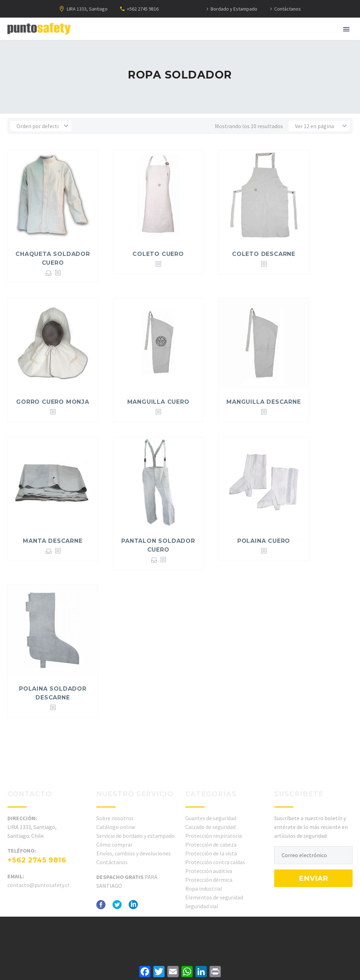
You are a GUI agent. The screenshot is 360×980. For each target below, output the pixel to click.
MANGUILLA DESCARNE (263, 402)
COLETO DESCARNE (264, 254)
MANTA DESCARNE (53, 541)
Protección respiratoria (214, 836)
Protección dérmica (209, 880)
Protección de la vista (211, 853)
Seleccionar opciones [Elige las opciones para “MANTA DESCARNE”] (49, 551)
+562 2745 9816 (143, 9)
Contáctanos (288, 9)
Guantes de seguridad (211, 818)
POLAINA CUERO (264, 541)
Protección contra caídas (215, 862)
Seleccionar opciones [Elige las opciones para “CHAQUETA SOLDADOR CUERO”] (49, 273)
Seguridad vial (202, 906)
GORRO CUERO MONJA (53, 402)
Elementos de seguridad (214, 897)
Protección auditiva (209, 871)
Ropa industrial (204, 888)
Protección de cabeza (211, 844)
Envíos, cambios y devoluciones (134, 853)
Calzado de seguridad (210, 827)
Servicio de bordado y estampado (136, 836)
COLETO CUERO (158, 254)
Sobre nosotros (115, 818)
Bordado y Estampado (234, 9)
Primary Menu (346, 29)
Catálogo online (116, 827)
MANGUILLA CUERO (158, 402)
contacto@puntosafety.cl (38, 885)
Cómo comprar (114, 844)
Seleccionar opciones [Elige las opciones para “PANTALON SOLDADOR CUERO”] (154, 560)
